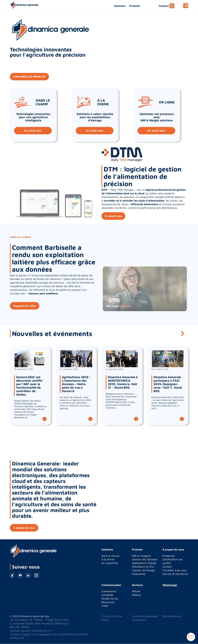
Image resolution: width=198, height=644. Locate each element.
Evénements (109, 591)
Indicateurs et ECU (143, 567)
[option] (99, 275)
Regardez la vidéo (25, 306)
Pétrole (136, 591)
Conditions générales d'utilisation (145, 618)
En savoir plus (33, 131)
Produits (135, 6)
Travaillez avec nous (175, 570)
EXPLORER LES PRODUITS (30, 77)
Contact (164, 6)
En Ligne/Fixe (110, 563)
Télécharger (170, 585)
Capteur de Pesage (143, 570)
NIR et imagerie (141, 556)
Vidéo (105, 606)
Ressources (108, 602)
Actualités (107, 595)
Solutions (120, 6)
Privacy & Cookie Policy (112, 618)
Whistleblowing (172, 616)
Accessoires (139, 574)
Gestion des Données (145, 560)
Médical (136, 595)
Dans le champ (110, 556)
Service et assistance (175, 574)
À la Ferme (108, 560)
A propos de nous (24, 528)
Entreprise (168, 556)
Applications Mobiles (144, 563)
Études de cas (110, 599)
